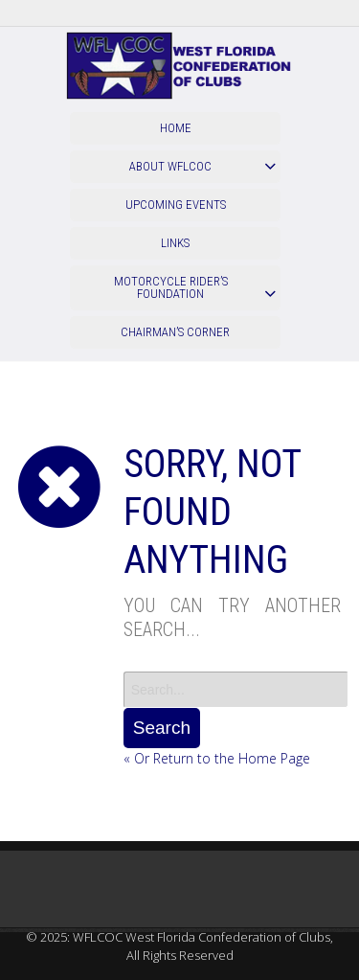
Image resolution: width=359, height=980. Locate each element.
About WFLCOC (170, 166)
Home (176, 128)
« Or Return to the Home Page (217, 758)
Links (175, 243)
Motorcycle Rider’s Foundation (171, 287)
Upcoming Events (176, 205)
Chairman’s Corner (175, 332)
